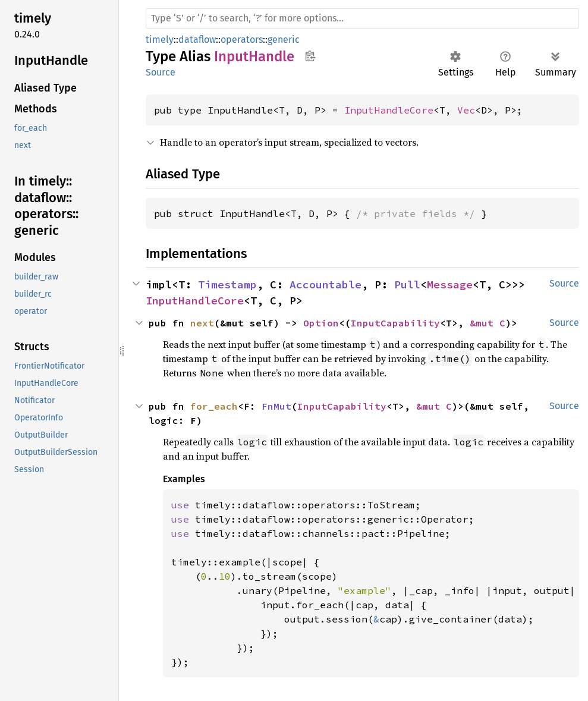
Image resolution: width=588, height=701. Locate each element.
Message (450, 285)
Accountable (326, 285)
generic (284, 40)
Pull (407, 285)
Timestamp (227, 285)
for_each (214, 406)
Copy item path (310, 56)
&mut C (488, 323)
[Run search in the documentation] (362, 18)
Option (321, 323)
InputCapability (395, 323)
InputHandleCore (389, 110)
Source (161, 72)
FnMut (276, 406)
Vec (466, 110)
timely (160, 40)
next (202, 323)
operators (242, 40)
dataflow (197, 40)
